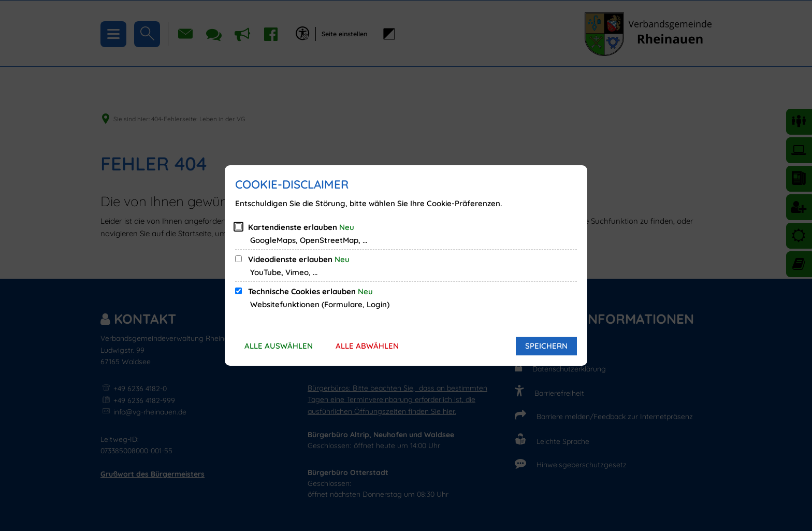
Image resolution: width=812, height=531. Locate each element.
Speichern (546, 346)
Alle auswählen (279, 346)
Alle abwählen (367, 346)
